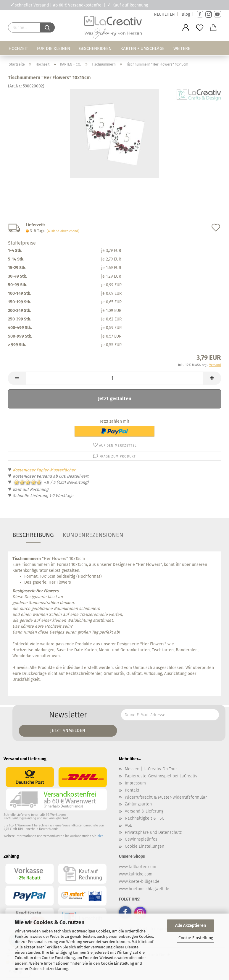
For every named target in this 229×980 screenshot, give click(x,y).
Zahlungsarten (138, 804)
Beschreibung (33, 535)
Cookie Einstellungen (145, 846)
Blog (186, 14)
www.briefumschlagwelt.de (144, 889)
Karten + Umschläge (142, 48)
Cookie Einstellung (196, 938)
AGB (129, 825)
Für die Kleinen (54, 48)
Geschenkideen (95, 48)
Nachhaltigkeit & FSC (145, 818)
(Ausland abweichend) (63, 231)
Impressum (135, 783)
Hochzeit (18, 48)
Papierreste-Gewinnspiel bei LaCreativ (161, 776)
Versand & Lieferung (144, 811)
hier (100, 836)
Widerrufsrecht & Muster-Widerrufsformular (166, 797)
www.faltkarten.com (138, 867)
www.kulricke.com (136, 874)
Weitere (182, 48)
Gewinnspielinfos (141, 839)
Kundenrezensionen (93, 535)
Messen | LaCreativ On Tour (151, 769)
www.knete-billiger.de (139, 881)
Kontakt (132, 790)
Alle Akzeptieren (191, 926)
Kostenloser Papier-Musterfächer (44, 470)
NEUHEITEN (164, 14)
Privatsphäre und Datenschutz (153, 832)
